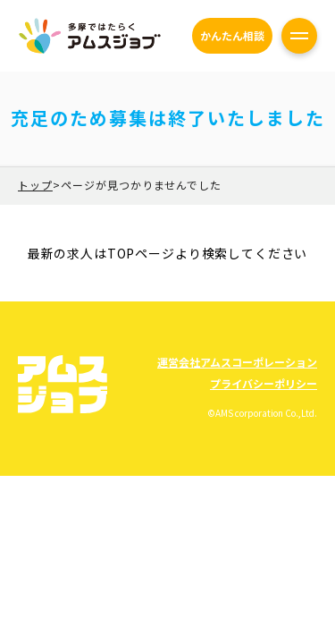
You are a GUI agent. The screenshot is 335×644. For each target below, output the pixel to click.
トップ (35, 185)
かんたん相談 (232, 35)
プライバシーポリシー (264, 383)
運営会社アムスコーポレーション (237, 362)
